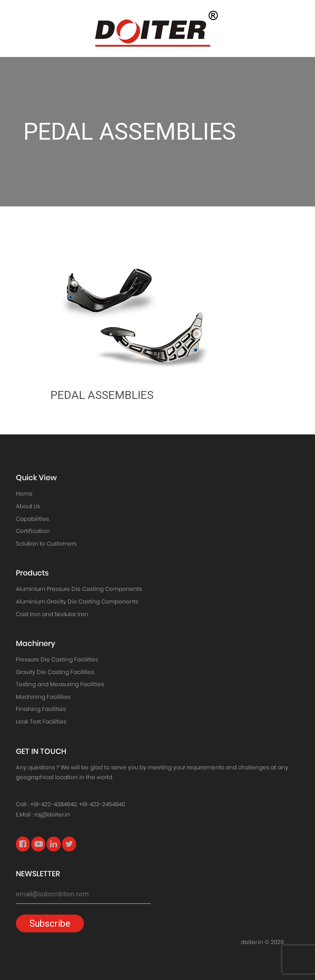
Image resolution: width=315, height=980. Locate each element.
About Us (28, 506)
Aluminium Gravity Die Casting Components (77, 601)
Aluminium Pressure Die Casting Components (79, 589)
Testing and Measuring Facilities (60, 684)
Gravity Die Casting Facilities (55, 672)
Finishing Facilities (41, 709)
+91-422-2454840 (102, 804)
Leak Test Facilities (41, 721)
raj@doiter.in (52, 814)
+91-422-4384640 (53, 804)
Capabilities (32, 519)
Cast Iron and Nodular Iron (52, 614)
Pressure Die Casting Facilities (57, 659)
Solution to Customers (46, 543)
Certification (33, 531)
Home (24, 494)
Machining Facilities (43, 697)
